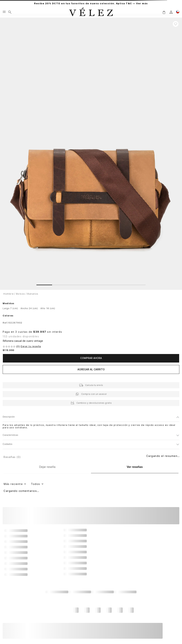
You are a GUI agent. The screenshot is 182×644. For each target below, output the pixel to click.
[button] (164, 12)
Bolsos (21, 294)
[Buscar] (10, 12)
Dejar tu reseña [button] (31, 346)
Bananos (33, 294)
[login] (171, 12)
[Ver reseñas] (135, 467)
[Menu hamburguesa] (4, 12)
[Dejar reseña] (47, 467)
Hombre (9, 294)
